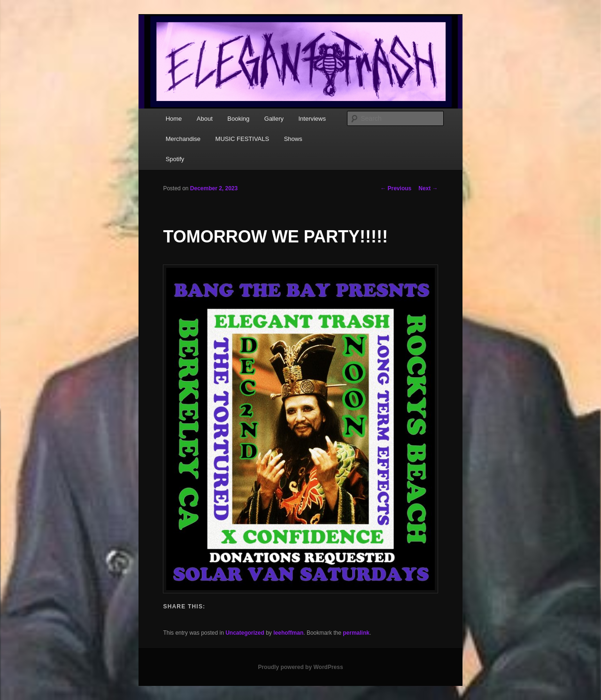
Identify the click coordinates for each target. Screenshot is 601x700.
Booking (238, 119)
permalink (356, 633)
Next (428, 188)
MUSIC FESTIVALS (243, 139)
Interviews (312, 119)
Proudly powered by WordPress (300, 667)
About (205, 119)
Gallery (274, 119)
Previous (396, 188)
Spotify (175, 159)
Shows (293, 139)
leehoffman (288, 633)
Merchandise (183, 139)
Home (174, 119)
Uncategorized (245, 633)
